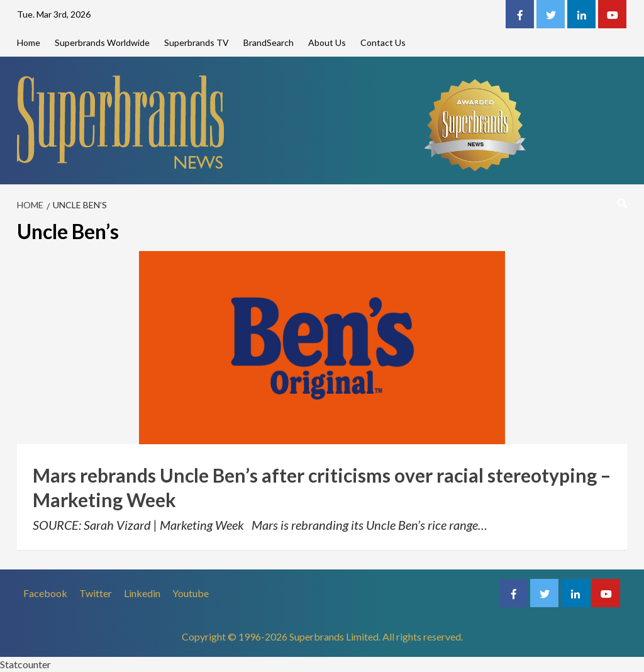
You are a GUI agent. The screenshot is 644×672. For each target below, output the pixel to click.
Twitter (96, 593)
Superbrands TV (197, 42)
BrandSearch (269, 42)
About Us (327, 42)
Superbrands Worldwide (102, 42)
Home (29, 42)
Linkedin (142, 593)
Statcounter (25, 664)
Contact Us (383, 42)
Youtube (191, 593)
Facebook (45, 593)
